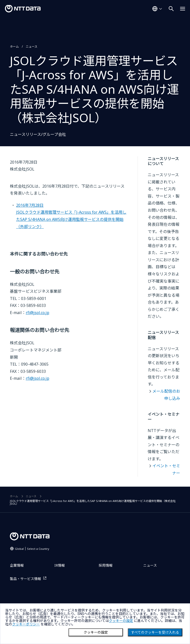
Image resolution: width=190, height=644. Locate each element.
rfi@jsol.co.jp (37, 313)
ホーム (14, 46)
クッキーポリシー (26, 624)
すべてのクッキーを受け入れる (155, 632)
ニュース (32, 46)
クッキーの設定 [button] (121, 621)
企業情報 (17, 565)
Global (32, 549)
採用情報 (106, 565)
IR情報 (60, 565)
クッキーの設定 (96, 632)
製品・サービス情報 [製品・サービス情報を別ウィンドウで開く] (25, 579)
